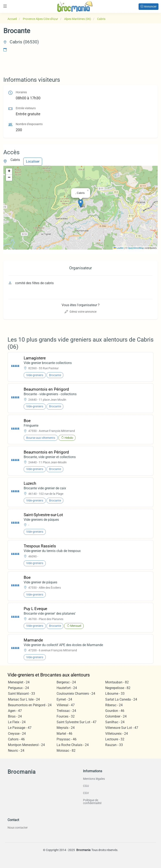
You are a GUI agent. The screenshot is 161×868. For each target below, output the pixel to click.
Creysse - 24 (17, 734)
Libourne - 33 (115, 694)
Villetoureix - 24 (117, 734)
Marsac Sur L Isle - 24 (24, 699)
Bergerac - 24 (66, 682)
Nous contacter (18, 828)
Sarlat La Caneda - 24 (121, 699)
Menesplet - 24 (19, 682)
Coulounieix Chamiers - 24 (76, 694)
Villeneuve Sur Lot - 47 (122, 728)
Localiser (33, 161)
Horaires (21, 92)
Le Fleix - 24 (17, 722)
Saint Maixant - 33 (21, 694)
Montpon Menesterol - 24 (26, 745)
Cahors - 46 (16, 739)
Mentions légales (94, 779)
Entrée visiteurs (26, 108)
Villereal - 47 (66, 705)
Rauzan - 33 (114, 745)
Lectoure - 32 (115, 739)
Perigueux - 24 (18, 688)
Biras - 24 (15, 716)
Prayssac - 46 (67, 739)
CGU (86, 786)
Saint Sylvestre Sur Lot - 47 (77, 722)
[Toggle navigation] (5, 6)
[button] (81, 203)
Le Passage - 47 (20, 728)
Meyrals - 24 (66, 728)
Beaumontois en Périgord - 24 (30, 705)
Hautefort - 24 (67, 688)
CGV (86, 793)
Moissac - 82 (66, 751)
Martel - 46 (64, 734)
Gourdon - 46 (115, 711)
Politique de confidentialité (92, 802)
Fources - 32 (66, 716)
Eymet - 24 (64, 699)
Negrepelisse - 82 (118, 688)
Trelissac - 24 (66, 711)
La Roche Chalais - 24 (73, 745)
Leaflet (119, 248)
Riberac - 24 (114, 705)
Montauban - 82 (117, 682)
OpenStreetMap (136, 248)
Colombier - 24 (116, 716)
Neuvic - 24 (16, 751)
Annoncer (149, 6)
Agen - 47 (15, 711)
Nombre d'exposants (29, 124)
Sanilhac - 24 (115, 722)
